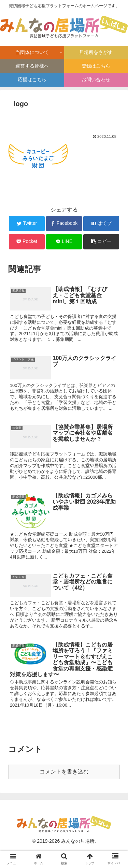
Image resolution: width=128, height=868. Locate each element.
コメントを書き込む (64, 772)
